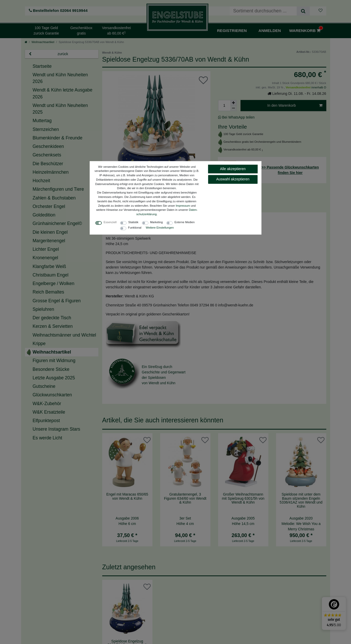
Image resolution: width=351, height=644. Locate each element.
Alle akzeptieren (233, 169)
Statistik (133, 222)
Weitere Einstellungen (160, 228)
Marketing (156, 222)
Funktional (135, 228)
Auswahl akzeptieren (233, 179)
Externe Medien (184, 222)
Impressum (183, 206)
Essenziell (110, 222)
